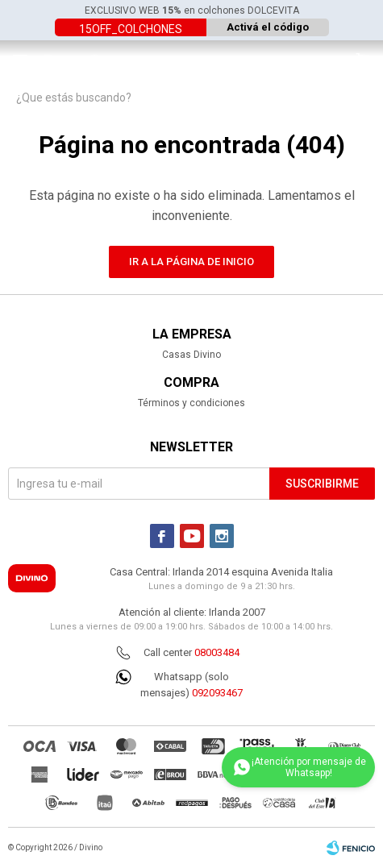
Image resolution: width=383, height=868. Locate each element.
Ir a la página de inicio (191, 262)
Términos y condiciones (191, 403)
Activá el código (268, 27)
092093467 (217, 693)
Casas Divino (191, 355)
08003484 (217, 652)
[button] (363, 60)
